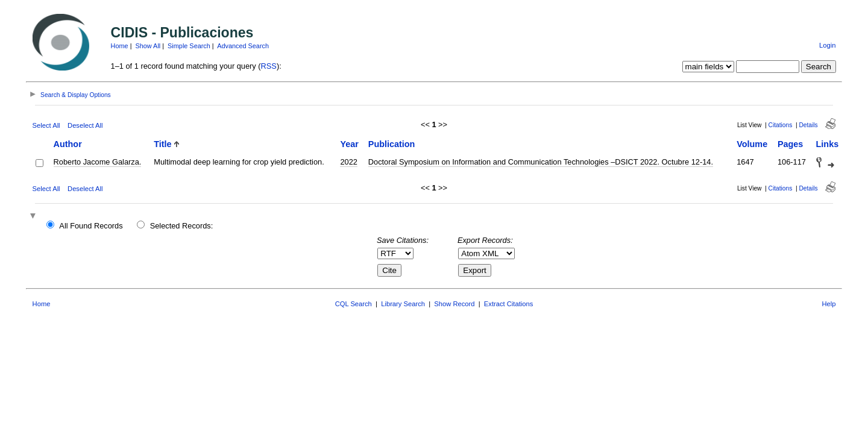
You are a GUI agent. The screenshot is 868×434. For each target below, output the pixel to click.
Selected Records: (182, 226)
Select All (46, 125)
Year (349, 144)
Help (829, 304)
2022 (348, 162)
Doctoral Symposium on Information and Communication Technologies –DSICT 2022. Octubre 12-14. (541, 162)
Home (120, 46)
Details (808, 125)
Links (828, 144)
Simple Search (189, 46)
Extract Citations (508, 304)
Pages (790, 144)
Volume (752, 144)
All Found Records (91, 226)
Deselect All (85, 125)
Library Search (403, 304)
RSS (269, 66)
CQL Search (354, 304)
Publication (392, 144)
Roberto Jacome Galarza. (98, 162)
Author (68, 144)
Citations (781, 125)
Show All (148, 46)
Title (162, 144)
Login (827, 45)
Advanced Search (243, 46)
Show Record (454, 304)
